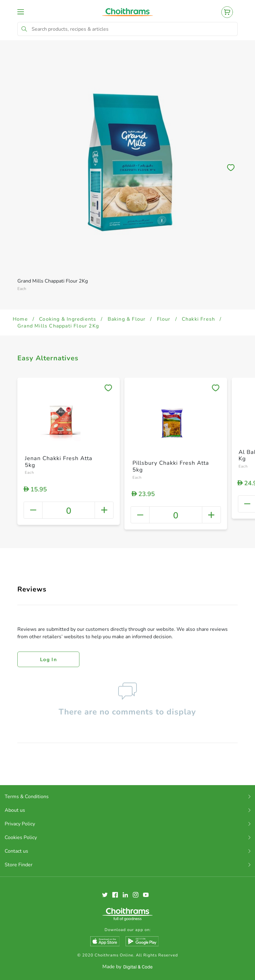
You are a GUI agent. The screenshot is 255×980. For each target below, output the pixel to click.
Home (20, 319)
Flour (164, 319)
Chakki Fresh (198, 319)
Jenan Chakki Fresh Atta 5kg (59, 462)
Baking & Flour (127, 319)
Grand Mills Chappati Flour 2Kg (58, 326)
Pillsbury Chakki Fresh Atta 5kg (171, 466)
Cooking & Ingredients (68, 319)
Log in (48, 660)
